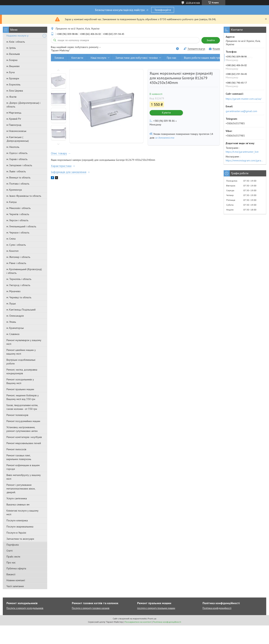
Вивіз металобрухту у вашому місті (24, 477)
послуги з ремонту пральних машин (156, 608)
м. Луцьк (11, 303)
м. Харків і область (17, 159)
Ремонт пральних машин (20, 389)
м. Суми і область (16, 245)
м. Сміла (11, 239)
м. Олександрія (15, 316)
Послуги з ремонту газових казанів (91, 608)
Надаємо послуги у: (18, 36)
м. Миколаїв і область (19, 208)
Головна (59, 58)
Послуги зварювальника (20, 527)
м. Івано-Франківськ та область (24, 196)
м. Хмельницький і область (21, 226)
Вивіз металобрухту (240, 58)
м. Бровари (13, 78)
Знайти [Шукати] (211, 40)
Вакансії (11, 574)
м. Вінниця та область (18, 177)
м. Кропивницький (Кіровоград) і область (24, 271)
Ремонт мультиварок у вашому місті (24, 342)
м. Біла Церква (15, 91)
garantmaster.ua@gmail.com (241, 111)
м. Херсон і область (17, 220)
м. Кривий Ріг (14, 119)
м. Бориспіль (13, 84)
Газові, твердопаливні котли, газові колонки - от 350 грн (22, 407)
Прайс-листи (13, 557)
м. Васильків (13, 54)
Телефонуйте (163, 10)
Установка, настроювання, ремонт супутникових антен (22, 429)
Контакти (77, 58)
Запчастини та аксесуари (20, 539)
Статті (10, 551)
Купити (166, 113)
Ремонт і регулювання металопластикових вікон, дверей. (21, 489)
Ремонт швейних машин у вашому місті (21, 352)
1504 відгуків (193, 3)
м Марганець (14, 113)
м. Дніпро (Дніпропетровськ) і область (23, 105)
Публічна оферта (16, 568)
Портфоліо (13, 545)
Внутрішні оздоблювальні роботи (21, 362)
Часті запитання (15, 586)
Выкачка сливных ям (18, 504)
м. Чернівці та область (19, 297)
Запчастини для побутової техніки (137, 58)
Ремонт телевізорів (17, 415)
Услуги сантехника (17, 498)
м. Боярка (12, 60)
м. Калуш (12, 202)
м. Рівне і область (16, 263)
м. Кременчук (14, 190)
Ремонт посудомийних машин (23, 421)
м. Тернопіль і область (19, 279)
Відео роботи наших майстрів (202, 58)
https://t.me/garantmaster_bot (242, 152)
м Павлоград (14, 125)
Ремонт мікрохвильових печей (24, 443)
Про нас (11, 562)
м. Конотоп (12, 251)
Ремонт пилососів (16, 449)
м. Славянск (13, 334)
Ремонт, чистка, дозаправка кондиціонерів (22, 371)
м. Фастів (11, 97)
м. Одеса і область (17, 153)
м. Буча (11, 72)
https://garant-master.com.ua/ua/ (244, 99)
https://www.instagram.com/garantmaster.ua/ (245, 160)
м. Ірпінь (11, 48)
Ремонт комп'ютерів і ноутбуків (24, 437)
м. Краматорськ (15, 328)
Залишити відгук (196, 49)
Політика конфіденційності (217, 608)
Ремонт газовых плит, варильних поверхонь (19, 457)
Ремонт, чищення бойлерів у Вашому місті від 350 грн (23, 397)
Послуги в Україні (16, 533)
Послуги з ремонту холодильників (25, 608)
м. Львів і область (16, 171)
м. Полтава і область (18, 184)
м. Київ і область (16, 42)
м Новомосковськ (16, 131)
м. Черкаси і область (18, 233)
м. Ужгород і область (18, 285)
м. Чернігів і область (18, 214)
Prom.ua (152, 619)
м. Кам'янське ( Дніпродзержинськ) (18, 139)
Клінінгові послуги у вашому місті (22, 512)
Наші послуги (98, 58)
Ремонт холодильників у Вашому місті (20, 381)
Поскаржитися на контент (138, 622)
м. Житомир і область (18, 257)
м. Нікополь (13, 147)
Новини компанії (16, 580)
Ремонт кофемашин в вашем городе (23, 467)
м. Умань (11, 322)
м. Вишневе (13, 66)
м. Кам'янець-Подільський (21, 310)
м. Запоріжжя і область (19, 165)
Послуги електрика (17, 520)
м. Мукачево (14, 291)
